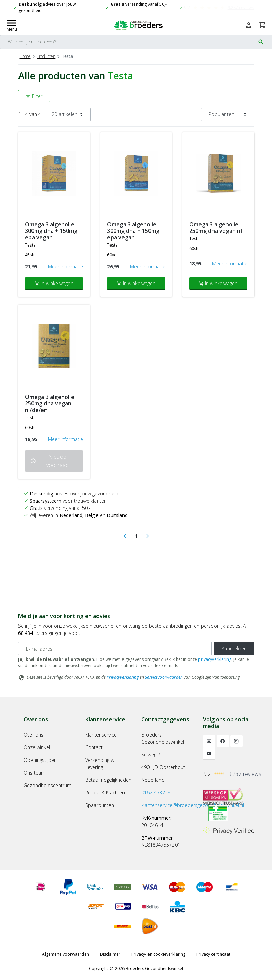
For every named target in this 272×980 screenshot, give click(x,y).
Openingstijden (40, 760)
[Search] (128, 42)
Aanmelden (234, 648)
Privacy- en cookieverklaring (158, 954)
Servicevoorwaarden (164, 677)
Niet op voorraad (50, 461)
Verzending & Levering (100, 764)
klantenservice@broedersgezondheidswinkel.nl (193, 805)
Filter (34, 96)
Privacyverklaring (123, 677)
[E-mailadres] (115, 649)
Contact (94, 747)
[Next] (148, 536)
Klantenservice (101, 735)
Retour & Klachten (105, 793)
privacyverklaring (215, 659)
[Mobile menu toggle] (12, 25)
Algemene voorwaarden (66, 954)
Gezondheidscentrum (48, 785)
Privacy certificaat (213, 954)
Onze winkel (37, 747)
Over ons (34, 735)
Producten (46, 56)
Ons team (35, 773)
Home (25, 56)
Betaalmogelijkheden (108, 780)
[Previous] (125, 536)
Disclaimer (110, 954)
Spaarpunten (100, 805)
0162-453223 (156, 793)
